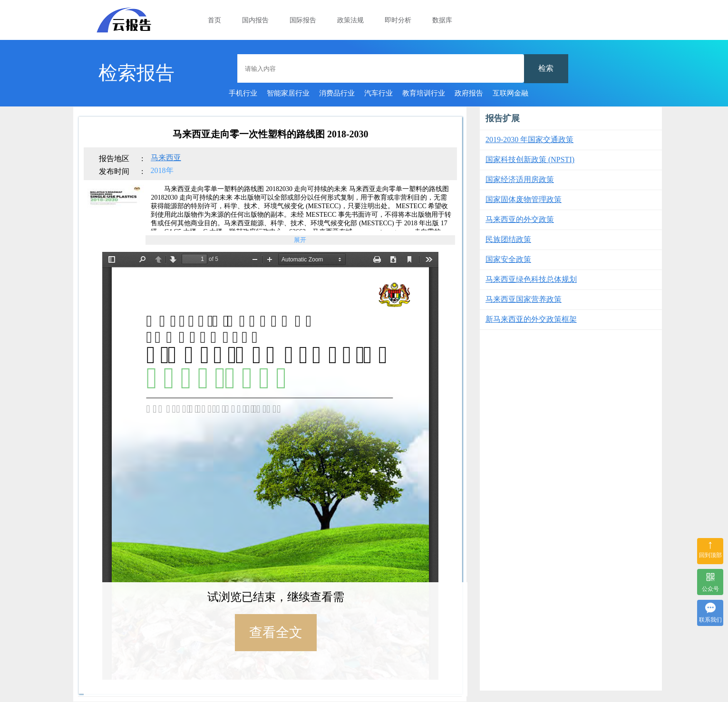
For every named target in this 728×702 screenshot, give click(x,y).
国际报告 (303, 20)
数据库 (442, 20)
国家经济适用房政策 (520, 179)
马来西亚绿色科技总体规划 (531, 279)
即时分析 (398, 20)
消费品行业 (337, 93)
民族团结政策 (508, 239)
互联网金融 (510, 93)
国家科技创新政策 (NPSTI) (530, 159)
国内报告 (255, 20)
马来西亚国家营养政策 (524, 299)
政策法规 (350, 20)
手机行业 (243, 93)
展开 (300, 240)
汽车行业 (379, 93)
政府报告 (469, 93)
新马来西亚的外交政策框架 (531, 319)
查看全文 (276, 632)
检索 (546, 68)
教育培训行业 (424, 93)
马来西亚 (166, 158)
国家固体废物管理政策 (524, 199)
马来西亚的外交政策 (520, 219)
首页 (214, 20)
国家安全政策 (508, 259)
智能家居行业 (288, 93)
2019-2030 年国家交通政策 (529, 139)
